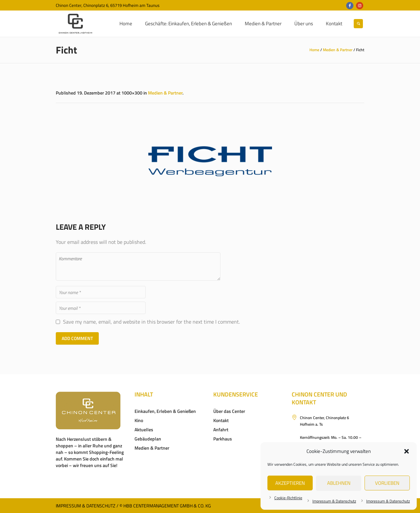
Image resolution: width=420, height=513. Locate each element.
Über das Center (229, 411)
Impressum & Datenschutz (334, 501)
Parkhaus (223, 439)
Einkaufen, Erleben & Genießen (165, 411)
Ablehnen (339, 483)
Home (314, 50)
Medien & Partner (338, 50)
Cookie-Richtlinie (288, 498)
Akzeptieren (290, 483)
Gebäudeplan (148, 439)
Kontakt (221, 420)
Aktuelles (144, 429)
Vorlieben (387, 483)
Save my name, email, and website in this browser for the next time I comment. (151, 322)
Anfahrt (221, 429)
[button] (407, 451)
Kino (139, 420)
